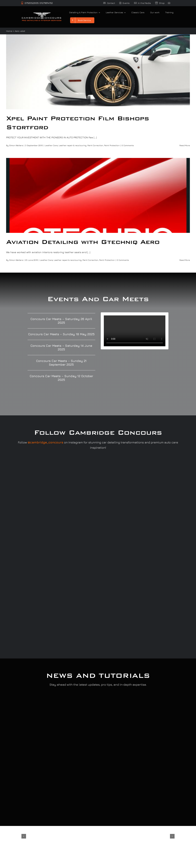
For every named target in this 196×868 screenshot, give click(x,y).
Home (9, 31)
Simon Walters (16, 145)
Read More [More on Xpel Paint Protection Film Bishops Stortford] (185, 145)
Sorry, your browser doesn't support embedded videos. (135, 331)
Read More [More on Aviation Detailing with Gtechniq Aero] (185, 260)
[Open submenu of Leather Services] (124, 13)
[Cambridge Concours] (41, 13)
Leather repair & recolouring (73, 145)
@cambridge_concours (45, 442)
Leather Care (51, 145)
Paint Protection (112, 145)
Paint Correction (95, 145)
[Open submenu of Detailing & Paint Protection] (99, 13)
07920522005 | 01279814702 (37, 3)
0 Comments (128, 145)
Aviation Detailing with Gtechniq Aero (83, 242)
